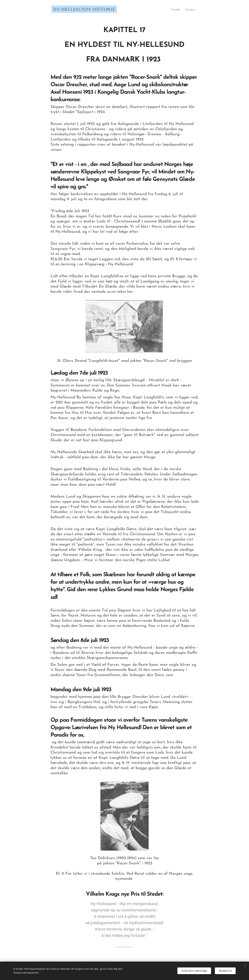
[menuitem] (177, 10)
